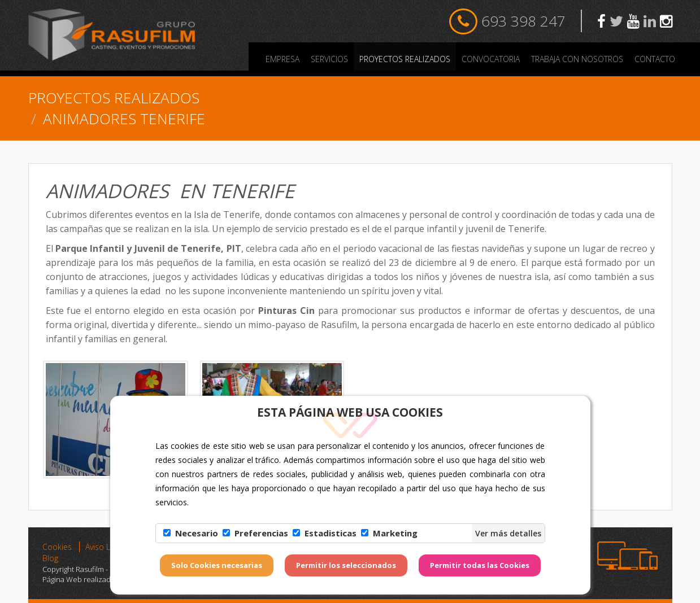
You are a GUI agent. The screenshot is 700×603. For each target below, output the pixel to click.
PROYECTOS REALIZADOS (405, 59)
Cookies (57, 547)
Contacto (655, 59)
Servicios (329, 59)
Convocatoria (491, 59)
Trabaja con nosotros (577, 59)
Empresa (282, 59)
